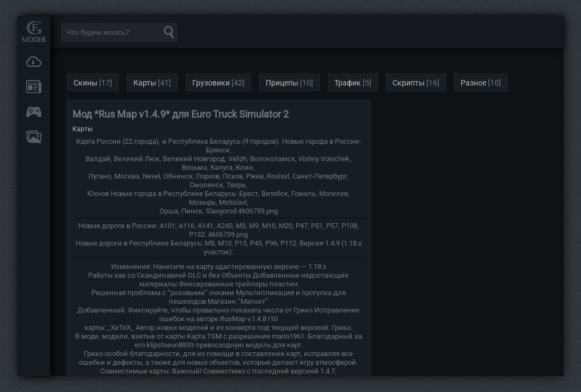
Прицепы (282, 83)
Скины (85, 83)
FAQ (34, 137)
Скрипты (409, 83)
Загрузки (34, 62)
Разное (473, 83)
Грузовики (211, 83)
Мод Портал (34, 31)
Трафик (348, 83)
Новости (34, 87)
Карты (145, 83)
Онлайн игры (34, 112)
